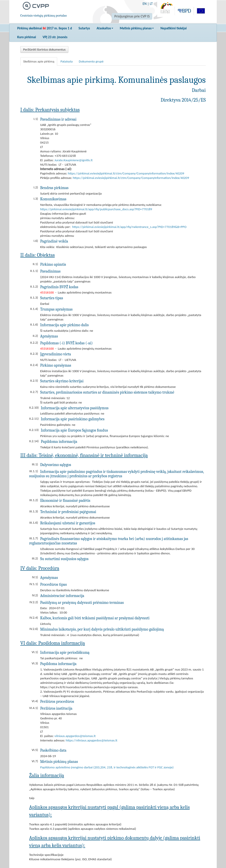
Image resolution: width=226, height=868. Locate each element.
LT (151, 4)
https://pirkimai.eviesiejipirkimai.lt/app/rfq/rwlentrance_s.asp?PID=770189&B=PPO (129, 227)
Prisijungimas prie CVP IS (132, 16)
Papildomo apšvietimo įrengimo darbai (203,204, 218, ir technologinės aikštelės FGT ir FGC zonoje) (107, 767)
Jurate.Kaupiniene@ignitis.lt (74, 160)
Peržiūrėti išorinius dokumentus (44, 49)
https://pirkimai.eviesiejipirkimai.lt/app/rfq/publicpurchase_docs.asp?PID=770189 (96, 209)
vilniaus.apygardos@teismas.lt (75, 736)
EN (145, 4)
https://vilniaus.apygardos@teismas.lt (92, 740)
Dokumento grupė (91, 61)
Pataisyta (67, 61)
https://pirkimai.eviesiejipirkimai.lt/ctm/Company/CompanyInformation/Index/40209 (126, 173)
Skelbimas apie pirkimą (39, 61)
